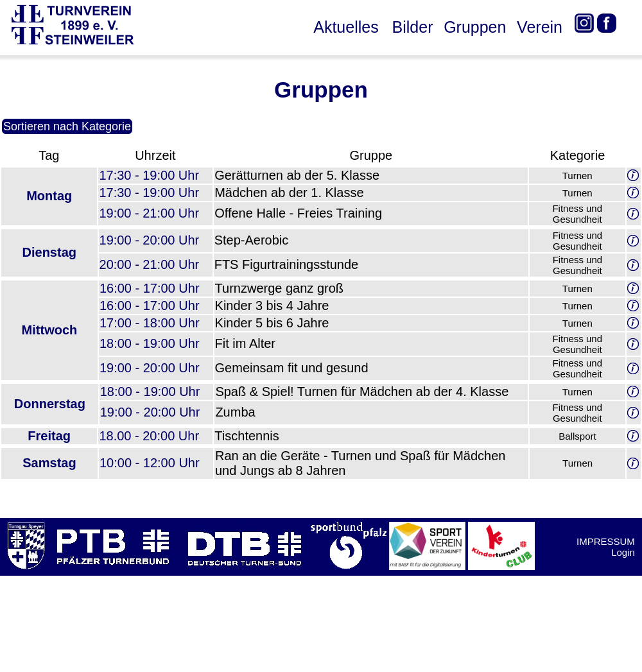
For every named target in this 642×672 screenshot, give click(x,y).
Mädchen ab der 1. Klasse (289, 193)
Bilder (413, 27)
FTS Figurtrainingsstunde (287, 264)
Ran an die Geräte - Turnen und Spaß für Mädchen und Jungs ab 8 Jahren (360, 463)
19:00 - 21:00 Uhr (149, 213)
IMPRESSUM (606, 541)
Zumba (235, 412)
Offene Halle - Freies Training (298, 213)
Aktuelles (346, 27)
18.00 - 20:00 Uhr (149, 436)
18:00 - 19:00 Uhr (150, 343)
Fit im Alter (245, 343)
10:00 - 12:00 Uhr (150, 463)
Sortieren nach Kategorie (67, 126)
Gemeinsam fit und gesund (292, 368)
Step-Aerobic (252, 240)
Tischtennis (247, 436)
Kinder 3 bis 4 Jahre (272, 306)
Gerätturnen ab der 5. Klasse (297, 175)
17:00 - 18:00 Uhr (150, 323)
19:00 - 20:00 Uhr (150, 240)
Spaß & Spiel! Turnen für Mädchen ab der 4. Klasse (362, 392)
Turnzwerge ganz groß (279, 288)
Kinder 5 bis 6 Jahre (272, 323)
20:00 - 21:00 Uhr (150, 264)
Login (623, 552)
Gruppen (475, 27)
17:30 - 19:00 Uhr (149, 175)
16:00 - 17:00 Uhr (150, 288)
